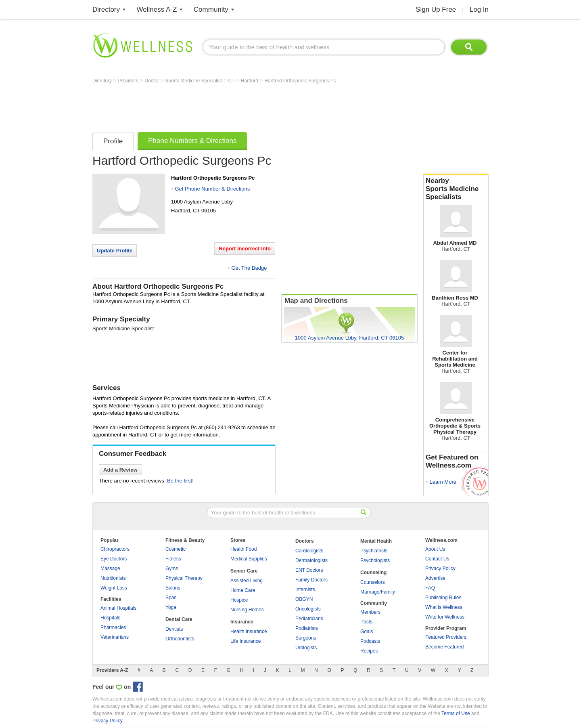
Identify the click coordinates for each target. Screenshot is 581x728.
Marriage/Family (378, 592)
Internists (305, 590)
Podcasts (370, 641)
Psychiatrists (374, 551)
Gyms (172, 569)
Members (370, 612)
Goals (367, 631)
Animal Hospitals (118, 608)
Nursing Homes (247, 610)
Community (211, 9)
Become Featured (444, 647)
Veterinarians (115, 637)
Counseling (373, 573)
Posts (366, 622)
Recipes (369, 651)
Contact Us (437, 559)
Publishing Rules (443, 598)
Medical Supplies (249, 559)
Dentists (174, 629)
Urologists (306, 648)
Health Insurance (249, 631)
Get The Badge (249, 268)
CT (232, 81)
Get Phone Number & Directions (212, 189)
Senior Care (244, 571)
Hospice (239, 600)
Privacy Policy (440, 569)
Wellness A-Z (157, 9)
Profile (113, 141)
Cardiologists (309, 551)
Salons (173, 588)
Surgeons (306, 638)
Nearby (456, 189)
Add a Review (120, 470)
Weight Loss (114, 588)
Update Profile (115, 251)
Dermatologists (311, 560)
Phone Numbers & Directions (192, 141)
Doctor (153, 81)
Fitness (173, 559)
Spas (171, 598)
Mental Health (376, 541)
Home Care (243, 590)
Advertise (435, 578)
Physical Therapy (184, 578)
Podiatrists (307, 628)
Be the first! (180, 481)
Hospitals (110, 618)
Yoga (171, 607)
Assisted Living (247, 581)
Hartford (250, 81)
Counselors (373, 582)
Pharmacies (113, 627)
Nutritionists (113, 578)
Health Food (243, 549)
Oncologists (308, 609)
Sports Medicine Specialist (194, 81)
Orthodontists (180, 639)
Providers (129, 81)
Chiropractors (115, 549)
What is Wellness (444, 607)
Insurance (242, 622)
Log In (479, 9)
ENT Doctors (309, 570)
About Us (435, 549)
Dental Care (179, 619)
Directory (106, 9)
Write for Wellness (445, 617)
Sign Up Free (436, 9)
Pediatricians (309, 619)
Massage (110, 569)
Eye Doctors (114, 559)
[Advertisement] (239, 106)
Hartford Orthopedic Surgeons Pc (300, 81)
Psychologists (375, 560)
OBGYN (304, 599)
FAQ (430, 588)
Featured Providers (446, 637)
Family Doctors (311, 580)
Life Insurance (246, 641)
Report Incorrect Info (245, 249)
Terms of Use (456, 713)
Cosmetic (176, 549)
